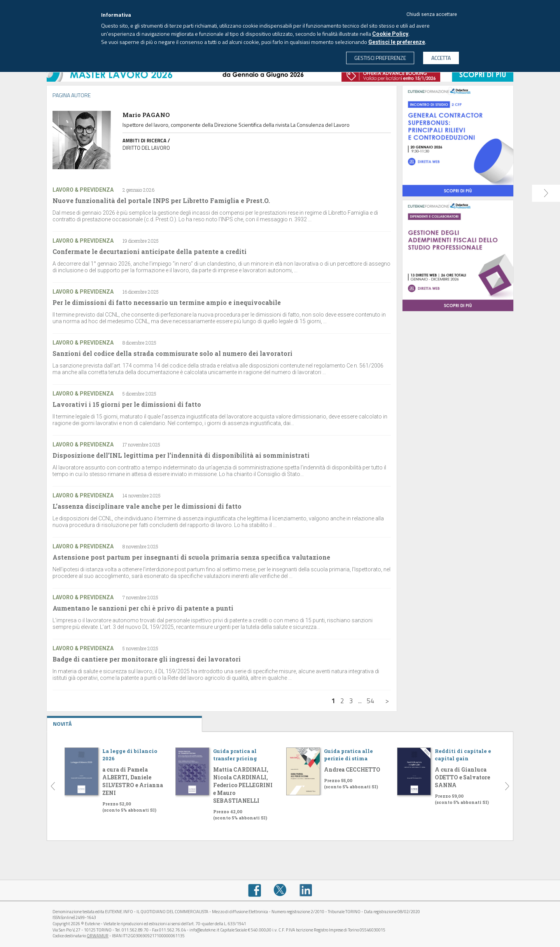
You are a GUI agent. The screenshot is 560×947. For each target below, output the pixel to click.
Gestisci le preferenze (397, 42)
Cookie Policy (390, 34)
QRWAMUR (98, 936)
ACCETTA (441, 58)
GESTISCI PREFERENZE (380, 58)
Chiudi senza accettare (432, 14)
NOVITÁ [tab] (124, 722)
